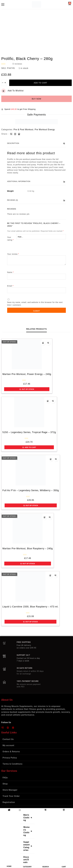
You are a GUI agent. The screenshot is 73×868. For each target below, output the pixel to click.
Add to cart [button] (29, 447)
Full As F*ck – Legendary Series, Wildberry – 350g (31, 490)
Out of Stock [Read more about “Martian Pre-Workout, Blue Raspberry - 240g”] (28, 564)
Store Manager (10, 790)
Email (10, 286)
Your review (13, 254)
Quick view (48, 343)
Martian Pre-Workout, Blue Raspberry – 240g (28, 549)
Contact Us (8, 739)
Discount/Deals (26, 860)
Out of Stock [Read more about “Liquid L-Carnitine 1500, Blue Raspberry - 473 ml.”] (30, 622)
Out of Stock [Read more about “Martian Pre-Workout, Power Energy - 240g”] (27, 389)
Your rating (10, 239)
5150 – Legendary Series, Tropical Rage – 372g (29, 432)
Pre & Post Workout (23, 130)
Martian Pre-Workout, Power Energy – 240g (27, 374)
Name (10, 272)
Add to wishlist (12, 91)
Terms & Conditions (13, 764)
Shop (5, 784)
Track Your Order (11, 796)
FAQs (5, 778)
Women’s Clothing (28, 831)
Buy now (37, 99)
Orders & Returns (11, 752)
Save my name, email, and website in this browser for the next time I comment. (35, 304)
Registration (9, 802)
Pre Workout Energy (45, 130)
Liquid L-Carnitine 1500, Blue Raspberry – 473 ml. (30, 607)
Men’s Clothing (28, 818)
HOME (9, 866)
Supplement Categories (28, 846)
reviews (17, 64)
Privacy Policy (10, 758)
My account (8, 745)
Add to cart (40, 83)
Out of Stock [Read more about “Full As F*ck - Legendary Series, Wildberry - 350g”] (31, 505)
